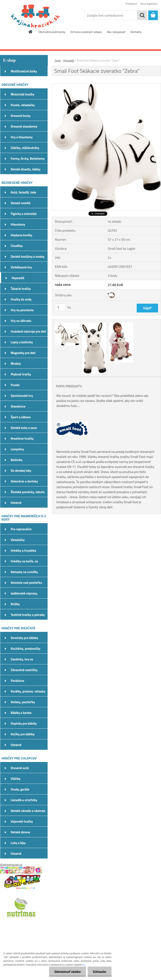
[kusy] (60, 307)
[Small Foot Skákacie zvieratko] (106, 85)
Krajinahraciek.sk (11, 865)
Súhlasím (100, 972)
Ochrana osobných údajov (86, 32)
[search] (142, 15)
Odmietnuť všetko (68, 972)
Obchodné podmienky (52, 32)
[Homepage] (31, 32)
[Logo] (29, 16)
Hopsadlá (69, 60)
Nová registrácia (149, 4)
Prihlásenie (131, 4)
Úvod (58, 60)
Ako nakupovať (116, 32)
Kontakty (136, 32)
